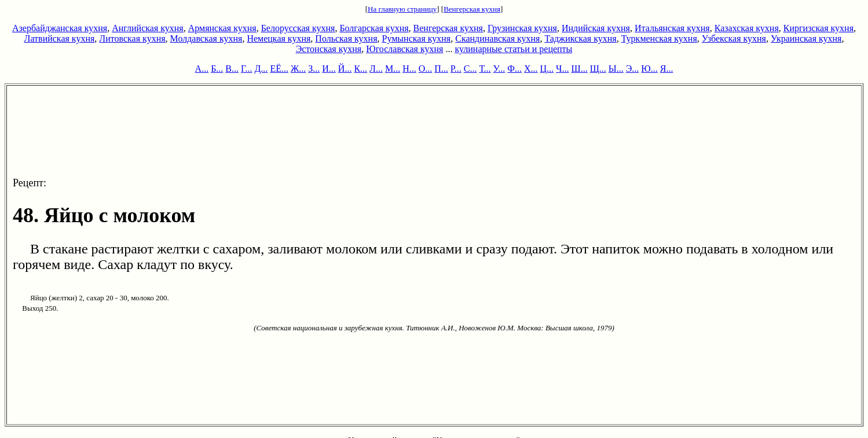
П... (441, 69)
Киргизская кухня (818, 28)
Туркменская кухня (659, 38)
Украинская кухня (806, 38)
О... (426, 69)
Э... (633, 69)
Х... (531, 69)
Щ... (598, 69)
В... (232, 69)
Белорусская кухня (298, 28)
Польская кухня (346, 38)
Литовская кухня (132, 38)
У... (499, 69)
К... (360, 69)
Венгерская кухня (472, 9)
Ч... (562, 69)
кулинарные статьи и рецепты (513, 49)
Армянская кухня (222, 28)
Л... (376, 69)
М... (393, 69)
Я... (667, 69)
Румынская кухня (417, 38)
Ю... (649, 69)
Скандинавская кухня (497, 38)
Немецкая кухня (279, 38)
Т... (485, 69)
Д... (261, 69)
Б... (217, 69)
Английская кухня (148, 28)
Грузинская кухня (522, 28)
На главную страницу (402, 9)
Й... (345, 69)
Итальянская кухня (672, 28)
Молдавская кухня (206, 38)
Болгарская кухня (374, 28)
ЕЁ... (279, 69)
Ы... (616, 69)
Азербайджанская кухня (60, 28)
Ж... (298, 69)
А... (202, 69)
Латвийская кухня (60, 38)
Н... (409, 69)
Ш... (580, 69)
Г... (246, 69)
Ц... (547, 69)
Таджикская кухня (580, 38)
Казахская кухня (747, 28)
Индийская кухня (596, 28)
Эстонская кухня (329, 49)
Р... (456, 69)
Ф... (514, 69)
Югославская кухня (404, 49)
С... (470, 69)
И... (329, 69)
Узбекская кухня (734, 38)
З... (314, 69)
